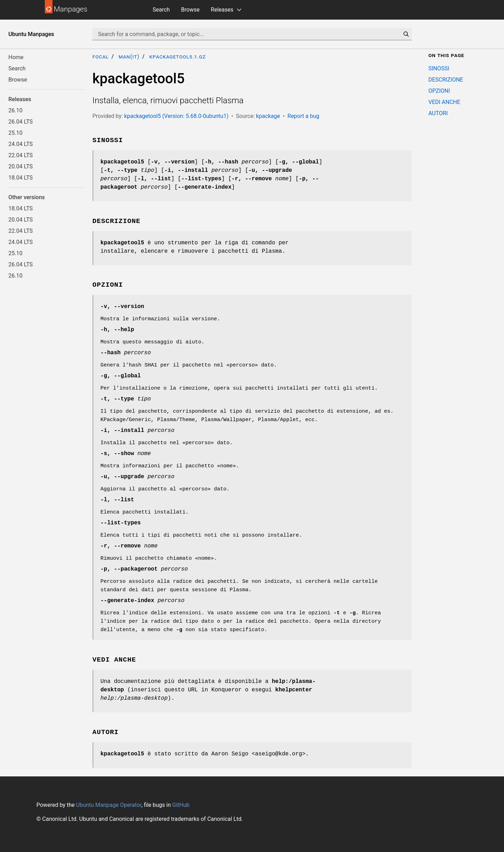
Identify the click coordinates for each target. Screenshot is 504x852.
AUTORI (438, 113)
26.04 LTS (21, 122)
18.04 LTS (21, 178)
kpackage (268, 116)
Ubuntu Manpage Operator (109, 805)
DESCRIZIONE (446, 80)
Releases (222, 10)
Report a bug (303, 116)
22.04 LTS (21, 155)
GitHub (181, 805)
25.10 (15, 133)
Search (161, 10)
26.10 (15, 110)
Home (16, 57)
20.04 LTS (21, 166)
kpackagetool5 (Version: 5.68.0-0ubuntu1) (176, 116)
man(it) (129, 57)
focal (101, 57)
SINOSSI (439, 68)
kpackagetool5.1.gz (177, 57)
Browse (190, 10)
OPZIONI (439, 91)
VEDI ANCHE (444, 102)
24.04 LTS (21, 144)
